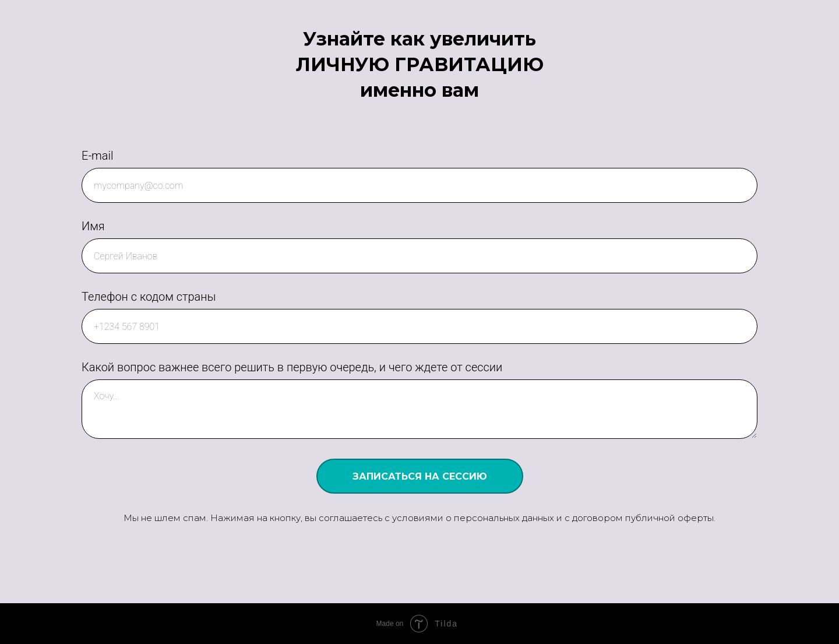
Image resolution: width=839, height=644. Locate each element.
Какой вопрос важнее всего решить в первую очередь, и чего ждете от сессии (292, 367)
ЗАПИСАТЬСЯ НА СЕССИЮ (420, 476)
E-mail (98, 156)
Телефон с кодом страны (149, 297)
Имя (93, 226)
